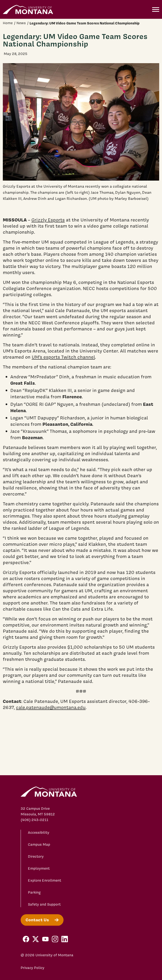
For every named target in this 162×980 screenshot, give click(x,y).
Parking (34, 892)
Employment (39, 868)
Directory (36, 856)
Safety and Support (44, 904)
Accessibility (39, 833)
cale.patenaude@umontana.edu (51, 707)
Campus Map (39, 844)
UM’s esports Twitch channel (63, 357)
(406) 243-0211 (34, 820)
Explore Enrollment (45, 880)
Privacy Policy (32, 968)
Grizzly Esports (48, 220)
